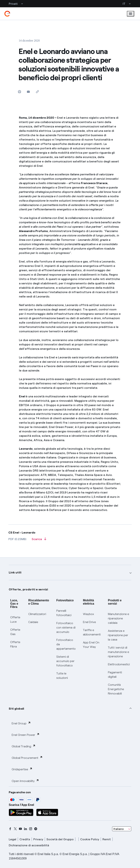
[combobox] (122, 829)
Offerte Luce (15, 619)
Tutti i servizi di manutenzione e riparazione (118, 652)
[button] (28, 92)
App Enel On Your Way (91, 645)
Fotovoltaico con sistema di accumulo (66, 627)
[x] (15, 829)
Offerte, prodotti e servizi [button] (28, 589)
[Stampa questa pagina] (19, 92)
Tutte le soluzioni (62, 676)
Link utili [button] (15, 572)
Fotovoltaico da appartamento (66, 644)
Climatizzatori (37, 614)
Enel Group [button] (21, 723)
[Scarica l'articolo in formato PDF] (39, 540)
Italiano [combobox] (119, 829)
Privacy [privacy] (38, 839)
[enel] (7, 14)
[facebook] (10, 829)
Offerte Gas (15, 632)
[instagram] (31, 829)
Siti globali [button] (16, 709)
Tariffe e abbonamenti (92, 632)
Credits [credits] (25, 839)
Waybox (89, 614)
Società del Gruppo (60, 839)
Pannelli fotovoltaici (64, 613)
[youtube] (20, 829)
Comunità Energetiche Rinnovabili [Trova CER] (116, 689)
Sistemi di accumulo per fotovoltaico (65, 661)
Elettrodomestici (119, 664)
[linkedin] (26, 829)
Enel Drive (89, 622)
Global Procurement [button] (27, 758)
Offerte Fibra (15, 644)
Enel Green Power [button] (26, 735)
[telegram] (36, 829)
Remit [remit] (107, 839)
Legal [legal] (12, 839)
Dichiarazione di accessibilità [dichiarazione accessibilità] (29, 845)
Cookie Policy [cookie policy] (90, 839)
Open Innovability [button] (25, 781)
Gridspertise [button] (22, 769)
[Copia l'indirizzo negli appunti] (37, 92)
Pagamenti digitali (115, 675)
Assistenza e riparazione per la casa (118, 635)
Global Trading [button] (24, 746)
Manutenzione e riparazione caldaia (118, 618)
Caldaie (33, 622)
